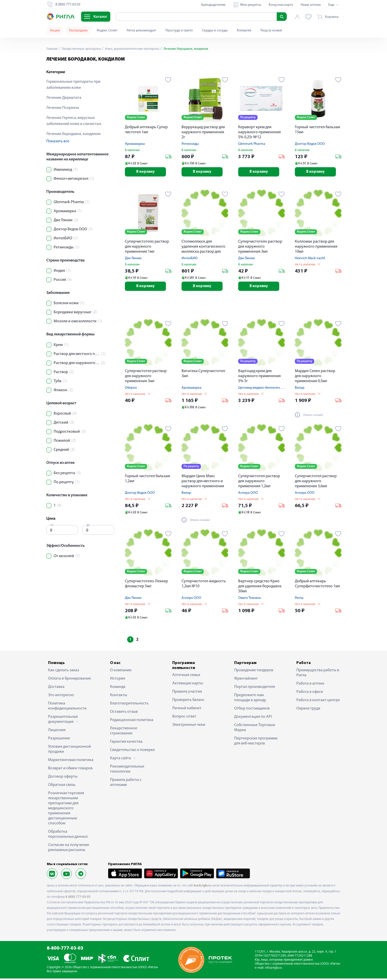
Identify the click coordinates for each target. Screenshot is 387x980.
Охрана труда (308, 710)
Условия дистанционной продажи (69, 750)
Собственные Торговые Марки (255, 729)
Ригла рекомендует (142, 31)
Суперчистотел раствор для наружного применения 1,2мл (259, 483)
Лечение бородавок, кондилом (73, 134)
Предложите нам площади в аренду (250, 699)
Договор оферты (63, 778)
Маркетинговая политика (71, 761)
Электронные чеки (189, 726)
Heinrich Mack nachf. (310, 259)
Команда (118, 688)
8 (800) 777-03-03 (78, 898)
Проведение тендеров (254, 672)
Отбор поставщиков (252, 710)
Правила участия (187, 693)
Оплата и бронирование (69, 680)
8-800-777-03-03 (65, 950)
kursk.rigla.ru (202, 887)
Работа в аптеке (310, 685)
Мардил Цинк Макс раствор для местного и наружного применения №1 (203, 483)
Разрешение (59, 740)
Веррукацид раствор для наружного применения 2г (203, 132)
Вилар (300, 389)
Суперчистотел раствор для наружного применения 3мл (146, 378)
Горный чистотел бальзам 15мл (317, 130)
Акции (55, 31)
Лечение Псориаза (63, 108)
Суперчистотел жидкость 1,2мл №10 (204, 585)
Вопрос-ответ (184, 718)
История (118, 680)
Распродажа (78, 31)
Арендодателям (213, 5)
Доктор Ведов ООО (310, 144)
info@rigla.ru (273, 969)
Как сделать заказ (64, 672)
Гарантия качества (126, 743)
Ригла (299, 599)
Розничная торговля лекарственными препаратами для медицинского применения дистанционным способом (66, 810)
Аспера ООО (248, 494)
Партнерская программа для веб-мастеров (256, 742)
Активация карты (188, 685)
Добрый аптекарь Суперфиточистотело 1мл (317, 585)
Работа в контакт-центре (318, 701)
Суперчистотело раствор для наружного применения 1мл (147, 247)
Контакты (119, 696)
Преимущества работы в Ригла (318, 674)
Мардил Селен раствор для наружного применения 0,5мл (315, 378)
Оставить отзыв (124, 713)
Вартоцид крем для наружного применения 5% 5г (259, 378)
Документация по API (253, 718)
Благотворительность (129, 705)
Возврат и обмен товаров (70, 770)
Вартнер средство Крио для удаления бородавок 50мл (260, 588)
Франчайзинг (246, 680)
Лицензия (57, 731)
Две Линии (133, 259)
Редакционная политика (132, 721)
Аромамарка (135, 144)
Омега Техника (250, 599)
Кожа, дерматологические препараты (137, 49)
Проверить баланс (188, 701)
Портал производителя (255, 688)
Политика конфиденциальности (67, 707)
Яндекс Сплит (107, 31)
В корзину (148, 172)
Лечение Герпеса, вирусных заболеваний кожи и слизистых (74, 121)
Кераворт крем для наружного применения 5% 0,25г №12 (259, 132)
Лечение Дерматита (64, 98)
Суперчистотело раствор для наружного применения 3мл (260, 247)
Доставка (56, 688)
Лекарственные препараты (83, 49)
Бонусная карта (281, 5)
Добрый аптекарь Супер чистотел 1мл (146, 130)
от (52, 525)
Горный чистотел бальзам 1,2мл (147, 480)
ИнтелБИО (190, 259)
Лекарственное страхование (124, 732)
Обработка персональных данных (68, 835)
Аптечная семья (186, 676)
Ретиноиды (190, 144)
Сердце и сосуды (215, 31)
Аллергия (244, 31)
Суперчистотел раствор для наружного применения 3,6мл (316, 483)
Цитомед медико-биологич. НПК (263, 389)
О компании (121, 672)
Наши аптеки (311, 5)
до (88, 525)
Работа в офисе (310, 693)
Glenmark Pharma (252, 144)
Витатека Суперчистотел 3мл (203, 375)
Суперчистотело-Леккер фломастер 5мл (146, 585)
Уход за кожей (271, 31)
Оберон (131, 389)
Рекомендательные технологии (127, 770)
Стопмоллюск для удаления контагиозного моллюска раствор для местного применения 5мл (205, 248)
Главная (52, 49)
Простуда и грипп (179, 31)
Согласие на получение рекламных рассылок (69, 849)
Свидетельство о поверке (132, 751)
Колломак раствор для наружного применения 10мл (316, 247)
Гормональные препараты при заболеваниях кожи (73, 85)
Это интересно (61, 696)
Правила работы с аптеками (126, 784)
